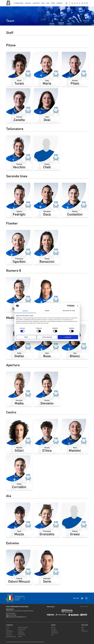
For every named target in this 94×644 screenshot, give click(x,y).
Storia (7, 629)
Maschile (53, 627)
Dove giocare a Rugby (23, 627)
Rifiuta (26, 337)
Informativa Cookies (32, 642)
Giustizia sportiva (22, 629)
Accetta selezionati (47, 337)
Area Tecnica (9, 633)
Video (83, 629)
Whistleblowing (40, 642)
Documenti (21, 631)
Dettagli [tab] (47, 311)
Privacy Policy (24, 642)
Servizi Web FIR (22, 635)
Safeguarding (21, 633)
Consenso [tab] (25, 311)
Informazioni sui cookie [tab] (69, 311)
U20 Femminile (55, 633)
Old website (9, 642)
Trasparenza (9, 635)
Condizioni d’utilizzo (16, 642)
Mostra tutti (84, 607)
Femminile (54, 629)
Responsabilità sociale (11, 637)
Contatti (20, 637)
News (52, 635)
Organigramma (9, 631)
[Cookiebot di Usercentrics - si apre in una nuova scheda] (68, 306)
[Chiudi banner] (78, 306)
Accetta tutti (68, 337)
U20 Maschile (54, 631)
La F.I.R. (8, 627)
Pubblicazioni (85, 631)
